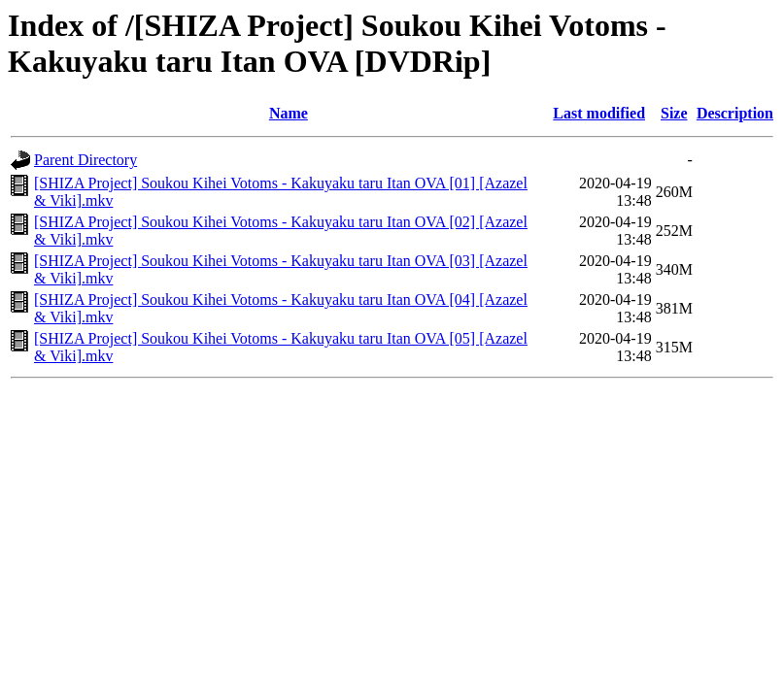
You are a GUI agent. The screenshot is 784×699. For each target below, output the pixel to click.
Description (735, 113)
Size (674, 113)
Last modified (599, 113)
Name (289, 113)
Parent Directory (85, 160)
